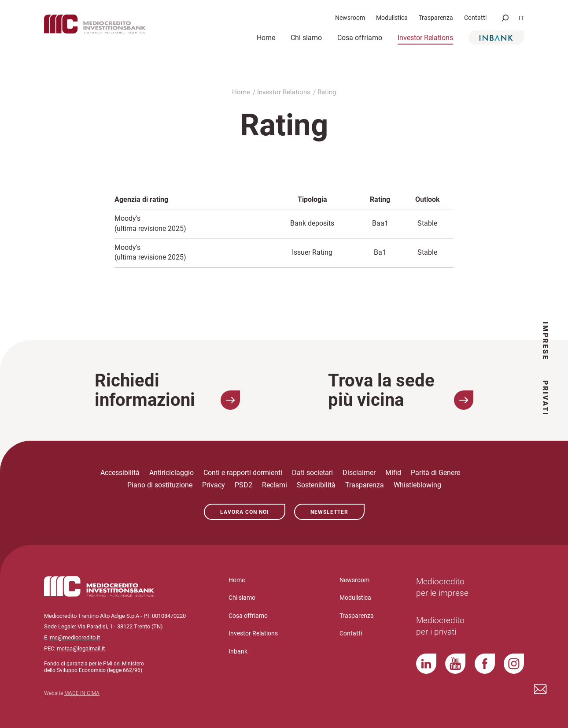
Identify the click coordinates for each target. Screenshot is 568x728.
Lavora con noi (245, 512)
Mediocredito (110, 27)
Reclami (275, 485)
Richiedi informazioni (167, 390)
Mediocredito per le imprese (442, 587)
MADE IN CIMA (82, 693)
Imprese (545, 341)
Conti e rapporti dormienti (243, 473)
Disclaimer (359, 473)
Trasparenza (436, 18)
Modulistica (392, 18)
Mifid (393, 473)
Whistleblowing (417, 485)
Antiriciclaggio (172, 473)
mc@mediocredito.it (75, 637)
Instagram (514, 664)
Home (266, 38)
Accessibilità (120, 473)
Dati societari (312, 473)
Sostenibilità (316, 485)
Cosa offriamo (360, 38)
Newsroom (350, 18)
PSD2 (243, 485)
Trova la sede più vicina (401, 390)
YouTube (455, 664)
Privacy (214, 485)
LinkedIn (426, 664)
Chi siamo (306, 38)
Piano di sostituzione (160, 485)
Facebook (485, 664)
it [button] (521, 18)
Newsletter (329, 512)
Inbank (496, 37)
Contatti (475, 18)
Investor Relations (425, 38)
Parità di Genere (435, 473)
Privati (545, 398)
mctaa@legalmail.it (81, 648)
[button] (505, 18)
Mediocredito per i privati (440, 626)
